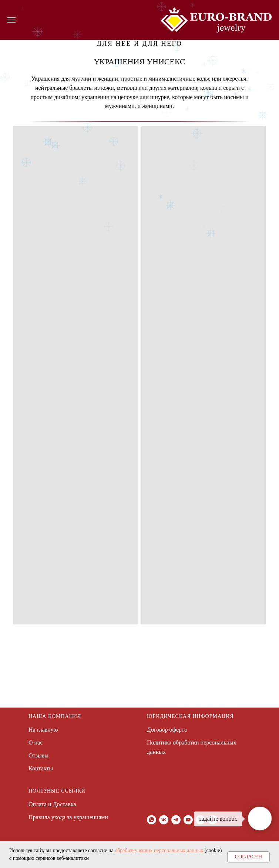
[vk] (164, 820)
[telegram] (176, 820)
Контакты (41, 768)
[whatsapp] (152, 820)
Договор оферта (167, 730)
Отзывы (38, 755)
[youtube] (188, 820)
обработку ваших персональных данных (159, 850)
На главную (43, 730)
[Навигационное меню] (11, 20)
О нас (36, 742)
